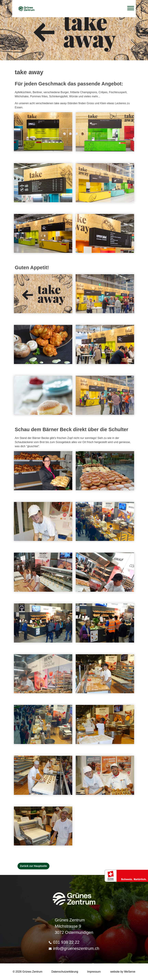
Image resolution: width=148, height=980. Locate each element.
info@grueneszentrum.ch (74, 948)
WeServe (130, 972)
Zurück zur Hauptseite (33, 866)
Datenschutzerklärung (65, 972)
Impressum (94, 972)
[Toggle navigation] (131, 9)
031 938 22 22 (64, 942)
